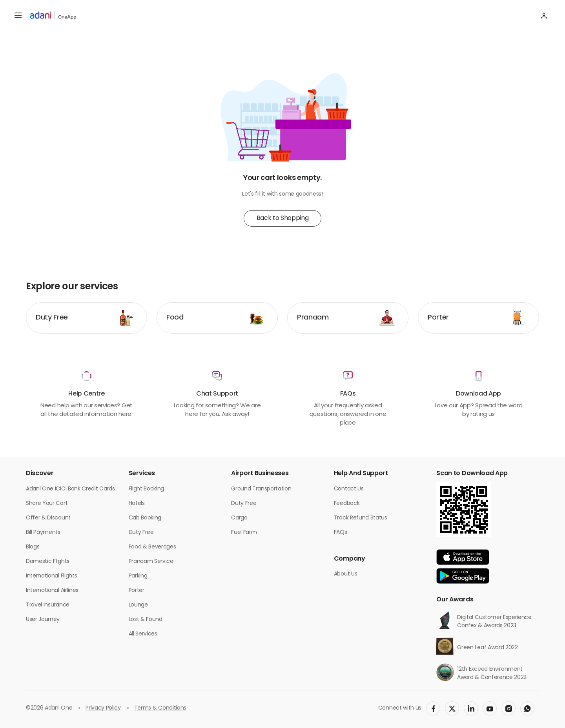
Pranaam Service (151, 562)
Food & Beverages (152, 547)
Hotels (137, 504)
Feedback (347, 504)
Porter (137, 591)
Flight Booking (147, 489)
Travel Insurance (48, 605)
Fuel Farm (244, 533)
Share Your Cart (47, 504)
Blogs (33, 547)
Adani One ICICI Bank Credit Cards (70, 489)
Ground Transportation (261, 489)
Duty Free (141, 533)
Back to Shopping (283, 218)
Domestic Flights (48, 562)
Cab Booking (145, 518)
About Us (345, 574)
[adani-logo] (53, 16)
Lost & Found (146, 620)
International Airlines (52, 591)
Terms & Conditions (160, 708)
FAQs (341, 533)
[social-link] (433, 708)
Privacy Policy (103, 708)
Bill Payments (43, 533)
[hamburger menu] (18, 16)
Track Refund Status (361, 518)
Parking (138, 576)
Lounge (138, 605)
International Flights (51, 576)
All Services (143, 634)
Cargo (239, 518)
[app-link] (463, 557)
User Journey (43, 620)
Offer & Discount (48, 518)
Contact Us (349, 489)
